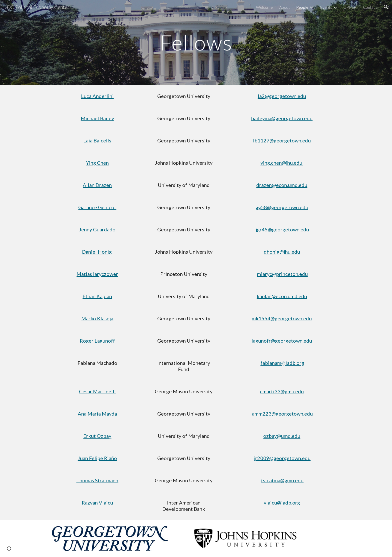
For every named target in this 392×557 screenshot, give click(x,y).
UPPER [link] (350, 7)
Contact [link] (370, 7)
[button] (386, 7)
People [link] (302, 7)
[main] (196, 42)
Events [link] (326, 7)
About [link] (284, 7)
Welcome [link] (264, 7)
